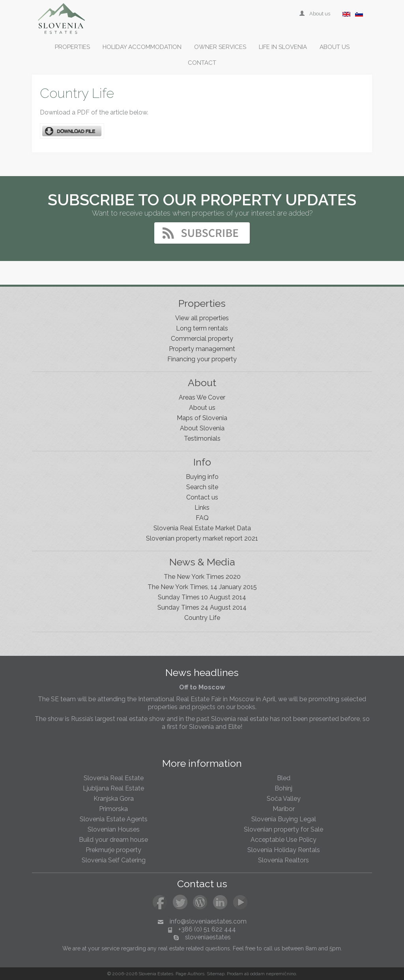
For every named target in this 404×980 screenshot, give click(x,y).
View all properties (202, 318)
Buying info (202, 477)
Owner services (220, 47)
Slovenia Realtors (283, 860)
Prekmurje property (113, 850)
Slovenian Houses (114, 829)
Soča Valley (284, 799)
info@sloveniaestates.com (208, 921)
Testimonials (202, 438)
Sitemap (216, 974)
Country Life (202, 618)
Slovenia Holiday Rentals (284, 850)
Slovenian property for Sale (283, 829)
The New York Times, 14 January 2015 (202, 587)
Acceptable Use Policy (283, 840)
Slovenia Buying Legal (284, 819)
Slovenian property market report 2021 (202, 538)
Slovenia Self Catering (114, 860)
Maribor (284, 809)
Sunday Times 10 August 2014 (202, 597)
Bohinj (283, 788)
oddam (257, 974)
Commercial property (202, 339)
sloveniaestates (208, 937)
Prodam (235, 974)
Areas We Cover (202, 397)
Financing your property (202, 359)
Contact (202, 63)
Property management (202, 349)
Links (202, 508)
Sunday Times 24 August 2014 (202, 607)
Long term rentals (202, 328)
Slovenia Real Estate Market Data (202, 528)
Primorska (113, 809)
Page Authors (190, 974)
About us (315, 14)
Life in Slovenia (283, 47)
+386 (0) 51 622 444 (207, 929)
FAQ (202, 518)
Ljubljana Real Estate (113, 788)
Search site (202, 487)
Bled (284, 778)
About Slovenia (202, 428)
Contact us (202, 497)
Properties (72, 47)
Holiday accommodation (142, 47)
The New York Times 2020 (202, 577)
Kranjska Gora (114, 799)
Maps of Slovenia (202, 418)
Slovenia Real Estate (114, 778)
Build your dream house (113, 840)
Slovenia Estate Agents (114, 819)
